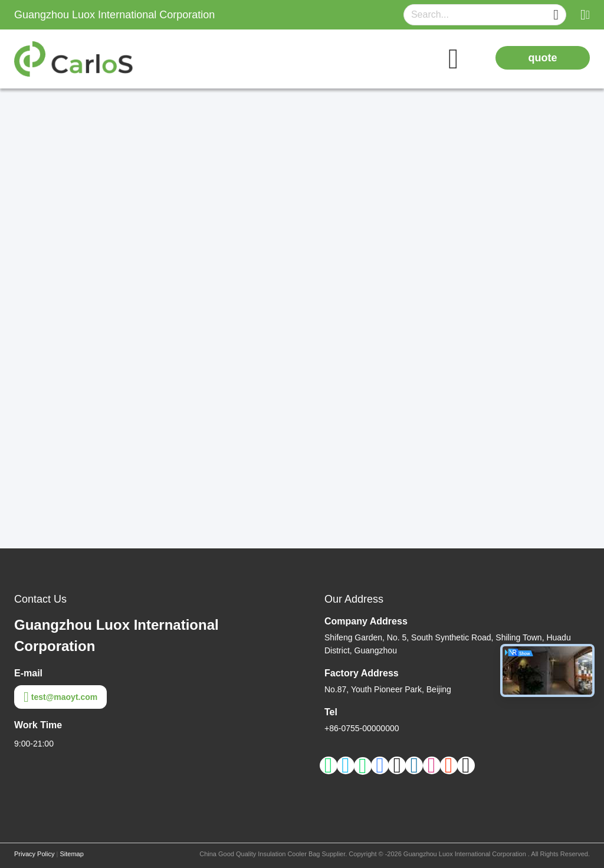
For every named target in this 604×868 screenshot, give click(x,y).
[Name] (556, 15)
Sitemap (71, 854)
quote (543, 58)
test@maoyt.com (60, 697)
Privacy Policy (34, 854)
